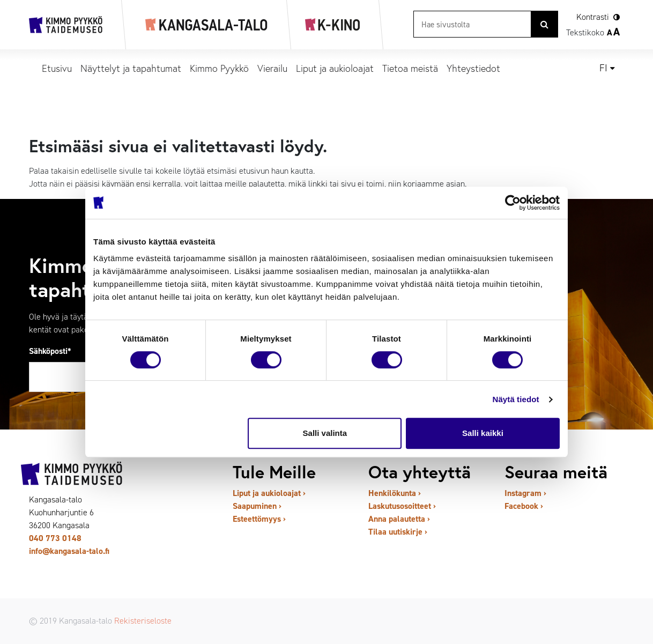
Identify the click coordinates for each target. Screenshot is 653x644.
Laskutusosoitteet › (402, 506)
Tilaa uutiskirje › (398, 532)
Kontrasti (593, 17)
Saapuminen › (257, 506)
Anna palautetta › (399, 519)
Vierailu (272, 68)
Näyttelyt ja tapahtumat (131, 68)
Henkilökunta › (395, 493)
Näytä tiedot (516, 399)
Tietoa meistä (410, 68)
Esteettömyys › (259, 519)
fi (603, 68)
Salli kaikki (483, 433)
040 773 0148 (55, 538)
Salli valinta (325, 433)
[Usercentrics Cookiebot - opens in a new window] (513, 203)
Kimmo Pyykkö (219, 68)
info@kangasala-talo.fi (69, 551)
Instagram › (525, 493)
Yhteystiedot (473, 68)
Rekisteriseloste (143, 621)
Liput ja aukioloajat (335, 68)
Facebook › (524, 506)
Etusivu (57, 68)
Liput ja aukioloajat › (269, 493)
